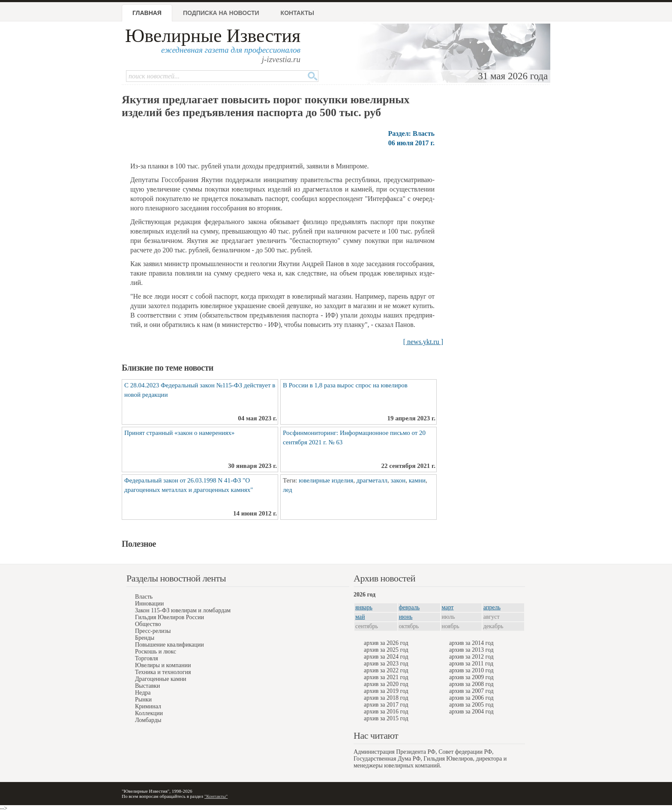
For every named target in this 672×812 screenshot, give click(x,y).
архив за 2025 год (386, 650)
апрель (492, 607)
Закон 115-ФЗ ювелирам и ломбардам (183, 610)
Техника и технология (163, 672)
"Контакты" (216, 796)
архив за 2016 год (386, 712)
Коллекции (149, 713)
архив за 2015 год (386, 718)
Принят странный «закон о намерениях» (179, 433)
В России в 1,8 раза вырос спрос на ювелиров (345, 385)
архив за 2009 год (471, 677)
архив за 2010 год (471, 670)
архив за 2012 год (471, 657)
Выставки (147, 686)
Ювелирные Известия (213, 36)
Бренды (145, 638)
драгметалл (372, 480)
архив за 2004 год (471, 712)
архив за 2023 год (386, 664)
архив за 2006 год (471, 698)
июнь (406, 617)
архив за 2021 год (386, 677)
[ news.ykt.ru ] (423, 342)
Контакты (297, 13)
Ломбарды (148, 720)
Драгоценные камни (161, 679)
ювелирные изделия (326, 480)
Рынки (143, 700)
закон (398, 480)
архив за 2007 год (471, 691)
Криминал (148, 706)
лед (288, 490)
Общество (148, 624)
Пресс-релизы (153, 631)
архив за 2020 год (386, 684)
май (360, 617)
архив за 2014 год (471, 643)
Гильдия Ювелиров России (169, 617)
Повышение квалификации (169, 645)
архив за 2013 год (471, 650)
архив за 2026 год (386, 643)
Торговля (147, 658)
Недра (143, 693)
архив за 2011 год (471, 664)
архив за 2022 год (386, 670)
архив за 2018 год (386, 698)
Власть (144, 597)
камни (417, 480)
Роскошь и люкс (156, 652)
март (448, 607)
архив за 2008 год (471, 684)
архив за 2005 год (471, 705)
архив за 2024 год (386, 657)
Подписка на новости (221, 13)
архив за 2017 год (386, 705)
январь (364, 607)
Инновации (149, 604)
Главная (147, 13)
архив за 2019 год (386, 691)
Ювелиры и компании (163, 665)
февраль (409, 607)
